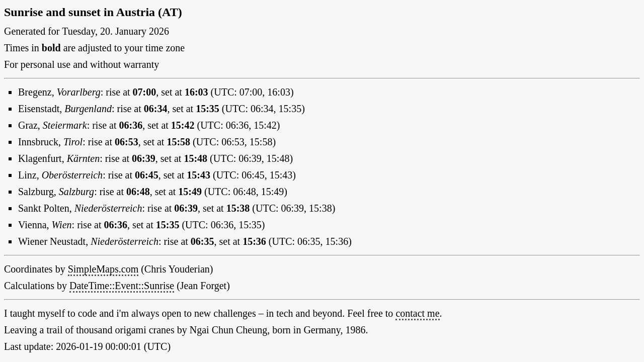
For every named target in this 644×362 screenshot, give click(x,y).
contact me (417, 313)
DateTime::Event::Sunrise (122, 286)
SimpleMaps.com (103, 269)
